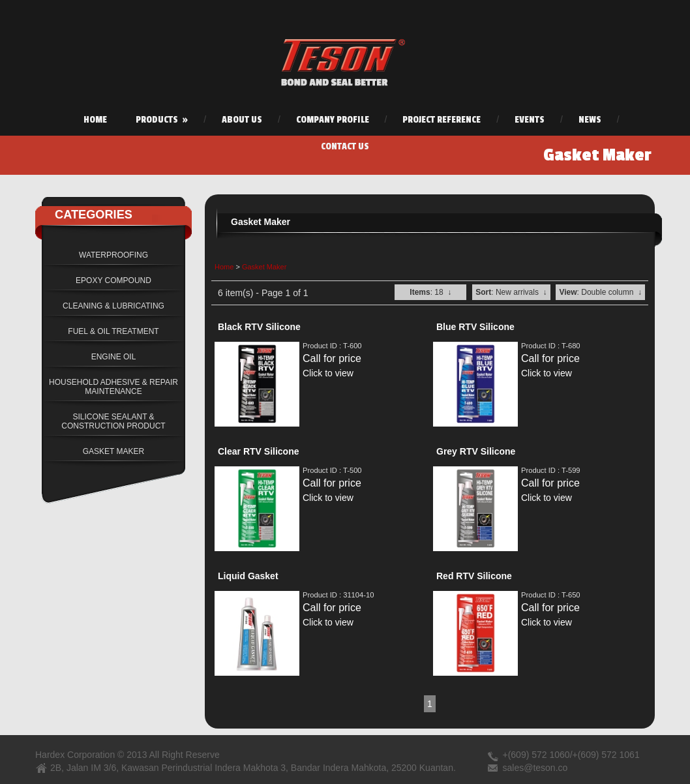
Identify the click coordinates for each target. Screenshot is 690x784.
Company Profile (333, 120)
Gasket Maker (264, 267)
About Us (242, 120)
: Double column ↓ (600, 292)
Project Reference (442, 120)
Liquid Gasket (248, 576)
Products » (162, 120)
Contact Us (345, 146)
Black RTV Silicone (259, 327)
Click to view (328, 373)
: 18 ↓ (430, 292)
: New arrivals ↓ (511, 292)
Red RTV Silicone (474, 576)
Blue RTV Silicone (475, 327)
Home (95, 120)
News (590, 120)
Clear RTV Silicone (258, 451)
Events (530, 120)
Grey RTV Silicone (476, 451)
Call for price (332, 358)
